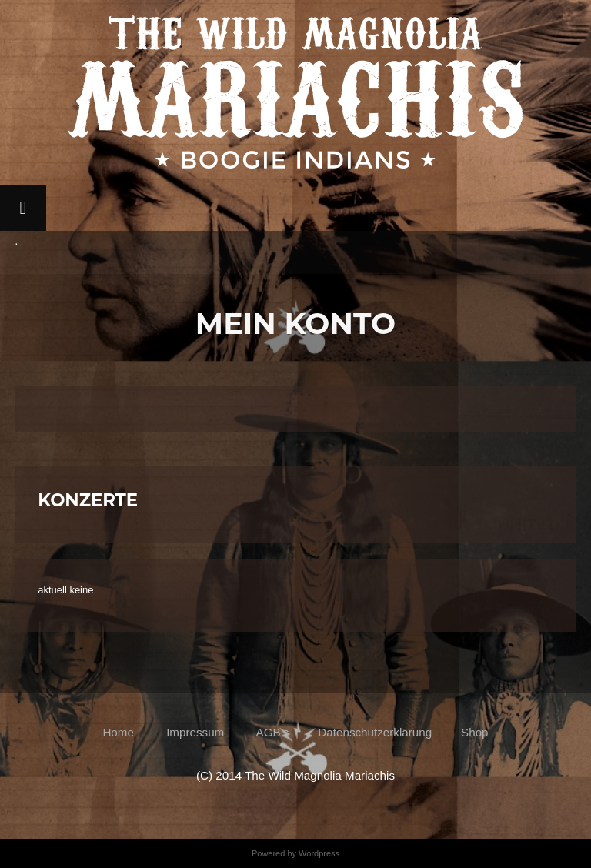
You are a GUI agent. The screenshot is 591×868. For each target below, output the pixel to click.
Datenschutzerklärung (375, 732)
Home (121, 732)
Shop (474, 732)
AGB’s (271, 732)
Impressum (195, 732)
